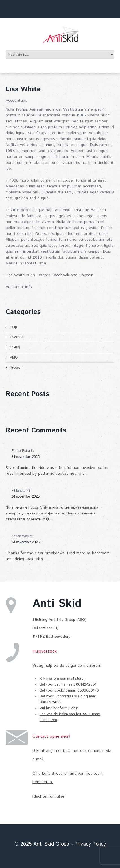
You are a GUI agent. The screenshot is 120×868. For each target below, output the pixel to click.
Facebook (60, 275)
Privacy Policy (90, 844)
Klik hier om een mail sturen (63, 679)
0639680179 (88, 691)
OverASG (17, 337)
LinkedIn (86, 275)
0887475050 (51, 702)
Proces (15, 368)
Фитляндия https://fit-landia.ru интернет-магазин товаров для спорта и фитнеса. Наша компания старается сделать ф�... (52, 513)
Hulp (13, 327)
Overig (15, 347)
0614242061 (87, 685)
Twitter (43, 275)
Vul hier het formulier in (59, 708)
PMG (14, 357)
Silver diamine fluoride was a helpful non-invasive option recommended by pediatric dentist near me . (57, 471)
